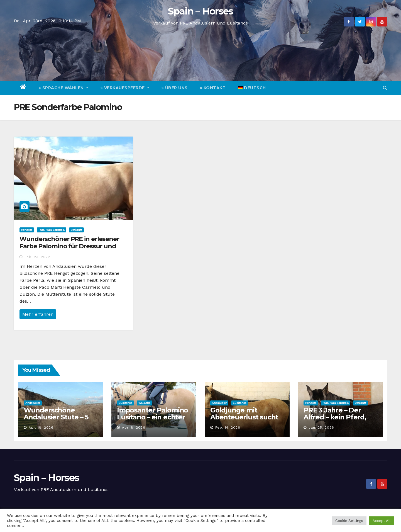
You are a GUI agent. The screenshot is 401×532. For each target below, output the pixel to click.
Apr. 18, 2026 (41, 427)
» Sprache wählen (63, 88)
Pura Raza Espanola (52, 230)
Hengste (27, 230)
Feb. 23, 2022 (37, 257)
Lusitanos (125, 403)
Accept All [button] (382, 521)
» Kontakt (213, 88)
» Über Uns (175, 88)
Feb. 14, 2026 (228, 427)
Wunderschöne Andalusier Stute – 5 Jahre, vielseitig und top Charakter (56, 421)
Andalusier (33, 403)
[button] (385, 88)
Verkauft (76, 230)
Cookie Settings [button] (349, 521)
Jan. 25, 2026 (321, 427)
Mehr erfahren (38, 314)
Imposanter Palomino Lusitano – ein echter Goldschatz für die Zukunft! (152, 421)
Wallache (144, 403)
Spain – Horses (200, 11)
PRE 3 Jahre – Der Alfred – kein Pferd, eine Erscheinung (335, 417)
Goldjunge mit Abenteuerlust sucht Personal (244, 417)
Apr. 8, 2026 (134, 427)
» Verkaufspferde (125, 88)
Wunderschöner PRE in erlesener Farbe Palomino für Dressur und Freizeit (69, 246)
